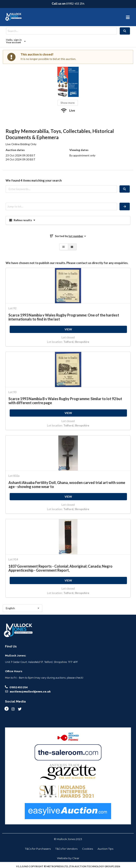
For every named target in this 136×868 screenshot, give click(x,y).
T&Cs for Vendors (66, 849)
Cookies (88, 849)
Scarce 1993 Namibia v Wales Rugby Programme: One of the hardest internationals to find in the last (64, 317)
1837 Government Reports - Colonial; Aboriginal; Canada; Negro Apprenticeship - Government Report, (60, 568)
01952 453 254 (75, 4)
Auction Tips (105, 849)
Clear (76, 858)
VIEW (68, 329)
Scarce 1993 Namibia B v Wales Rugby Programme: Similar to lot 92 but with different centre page (65, 401)
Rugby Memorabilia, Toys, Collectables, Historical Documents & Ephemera (60, 134)
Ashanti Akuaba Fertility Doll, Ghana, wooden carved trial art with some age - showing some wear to (67, 485)
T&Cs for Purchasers (38, 849)
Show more (68, 103)
